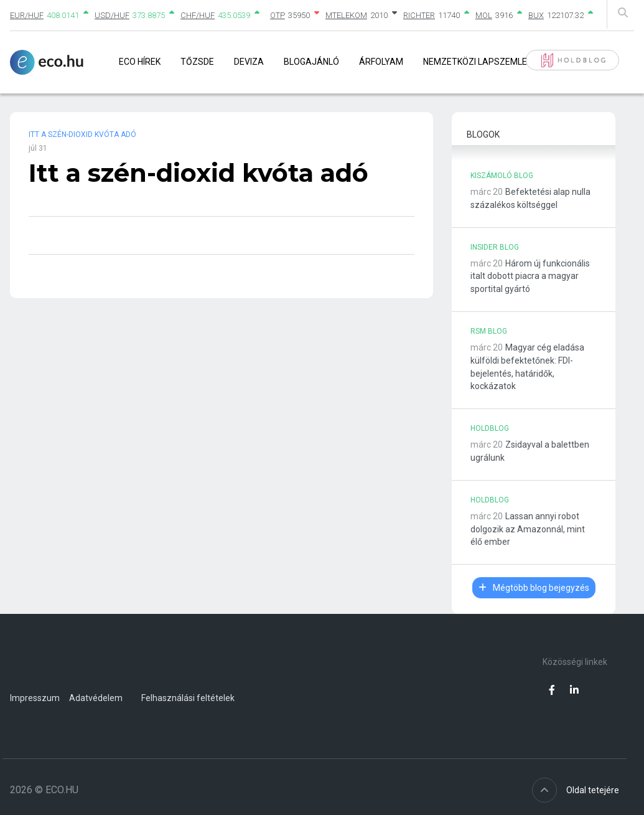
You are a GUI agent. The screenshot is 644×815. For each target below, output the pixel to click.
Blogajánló (311, 62)
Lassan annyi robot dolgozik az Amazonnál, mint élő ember (528, 529)
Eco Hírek (140, 62)
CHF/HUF (198, 15)
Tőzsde (197, 62)
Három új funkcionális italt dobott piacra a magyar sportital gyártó (530, 276)
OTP (278, 15)
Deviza (249, 62)
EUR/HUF (27, 15)
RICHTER (419, 15)
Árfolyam (381, 62)
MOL (484, 15)
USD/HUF (112, 15)
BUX (536, 15)
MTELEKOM (346, 15)
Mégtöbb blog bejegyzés (534, 588)
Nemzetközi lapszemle (475, 62)
